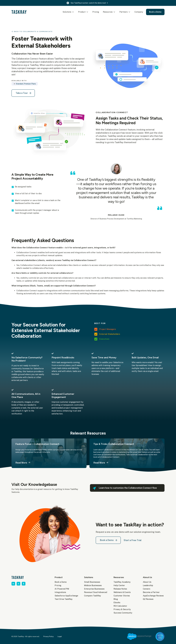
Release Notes (120, 589)
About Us (147, 582)
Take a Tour (22, 93)
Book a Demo (61, 582)
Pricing (96, 12)
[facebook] (24, 584)
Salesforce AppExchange (65, 596)
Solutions (67, 12)
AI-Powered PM (62, 589)
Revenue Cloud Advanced (95, 592)
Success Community (123, 613)
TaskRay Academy (122, 582)
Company (139, 12)
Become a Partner (151, 592)
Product (82, 12)
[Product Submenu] (88, 12)
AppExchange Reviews (153, 596)
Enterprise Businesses (94, 589)
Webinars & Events (122, 592)
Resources (108, 12)
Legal (60, 636)
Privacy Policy (49, 636)
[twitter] (18, 584)
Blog (116, 599)
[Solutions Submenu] (73, 12)
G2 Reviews (148, 599)
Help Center (119, 585)
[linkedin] (13, 584)
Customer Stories (122, 596)
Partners (124, 12)
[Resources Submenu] (115, 12)
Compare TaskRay (93, 596)
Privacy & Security (122, 609)
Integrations (60, 592)
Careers (147, 589)
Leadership (148, 585)
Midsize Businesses (93, 585)
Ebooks (117, 603)
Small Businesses (92, 582)
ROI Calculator (120, 606)
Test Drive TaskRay (64, 599)
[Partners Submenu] (130, 12)
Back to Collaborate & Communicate (33, 32)
